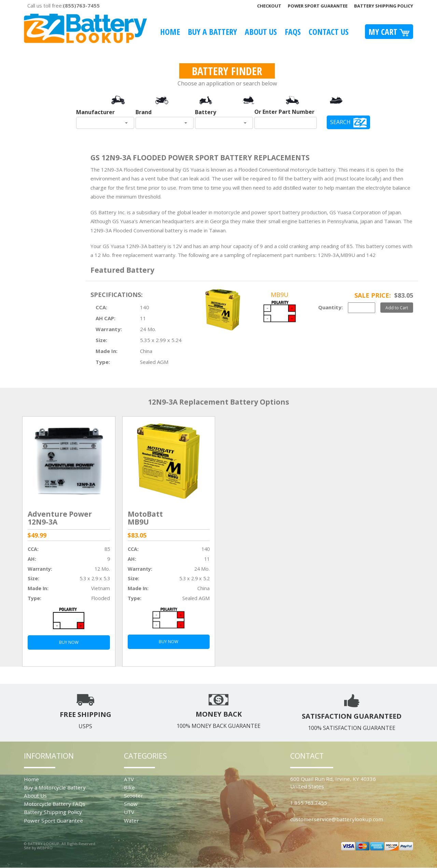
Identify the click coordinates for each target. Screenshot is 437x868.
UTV (129, 812)
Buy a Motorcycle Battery (55, 787)
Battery (206, 112)
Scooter (133, 796)
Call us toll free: (64, 5)
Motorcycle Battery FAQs (55, 804)
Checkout (269, 6)
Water (131, 820)
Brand (144, 112)
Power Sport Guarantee (318, 6)
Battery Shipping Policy (384, 6)
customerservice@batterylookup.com (337, 819)
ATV (129, 779)
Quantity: (330, 307)
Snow (131, 804)
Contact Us (329, 32)
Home (170, 32)
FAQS (293, 32)
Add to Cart (397, 308)
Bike (129, 787)
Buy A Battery (212, 32)
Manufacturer (95, 112)
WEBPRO (45, 848)
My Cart (389, 32)
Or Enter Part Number (284, 112)
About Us (261, 32)
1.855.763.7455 (309, 803)
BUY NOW (69, 642)
